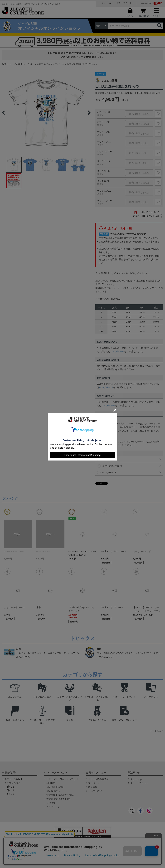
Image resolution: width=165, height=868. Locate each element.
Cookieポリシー (54, 791)
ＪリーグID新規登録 (98, 779)
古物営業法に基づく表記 (59, 799)
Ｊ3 (12, 794)
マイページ (94, 783)
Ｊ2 (12, 790)
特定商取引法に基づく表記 (60, 795)
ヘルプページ (117, 351)
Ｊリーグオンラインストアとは (62, 779)
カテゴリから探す (14, 779)
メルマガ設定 (95, 791)
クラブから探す (12, 783)
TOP (4, 64)
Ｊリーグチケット (124, 3)
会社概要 (51, 803)
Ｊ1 (12, 787)
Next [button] (89, 113)
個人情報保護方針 (55, 787)
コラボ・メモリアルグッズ (39, 64)
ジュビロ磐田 (16, 64)
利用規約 (51, 783)
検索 (160, 26)
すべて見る (155, 731)
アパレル (59, 64)
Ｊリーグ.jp (106, 3)
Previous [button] (3, 113)
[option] (46, 113)
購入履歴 (93, 787)
